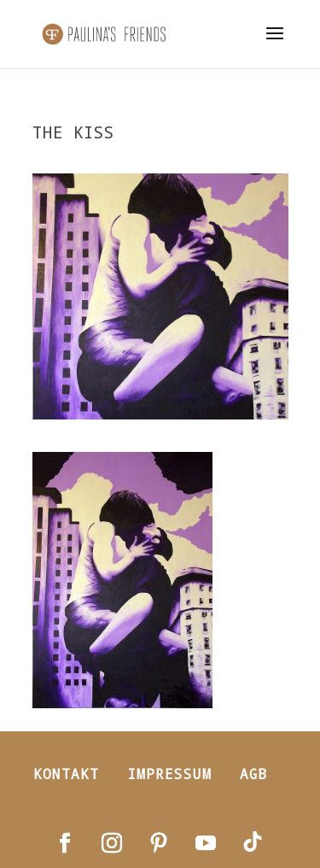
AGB (254, 774)
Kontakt (66, 774)
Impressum (169, 774)
